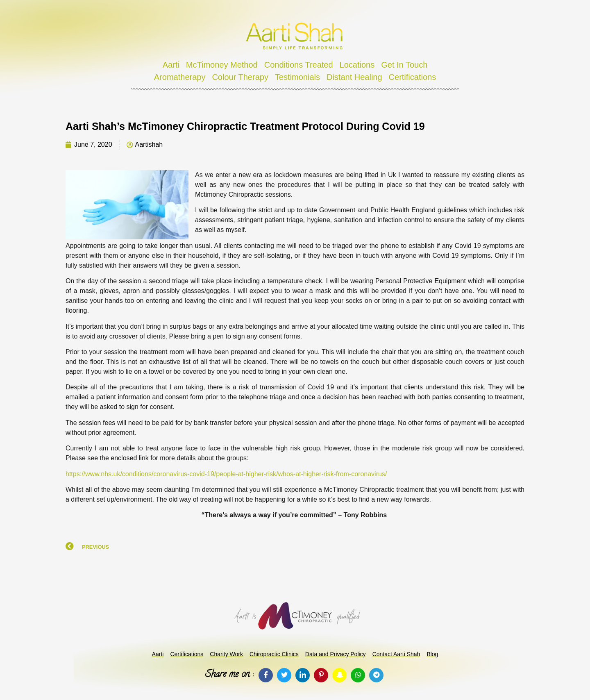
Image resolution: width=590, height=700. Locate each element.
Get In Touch (404, 65)
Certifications (413, 77)
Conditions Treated (299, 65)
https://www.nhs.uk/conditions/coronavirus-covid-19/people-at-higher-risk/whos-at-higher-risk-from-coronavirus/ (226, 474)
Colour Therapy (240, 77)
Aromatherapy (180, 77)
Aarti (171, 65)
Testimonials (297, 77)
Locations (357, 65)
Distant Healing (354, 77)
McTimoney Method (222, 65)
